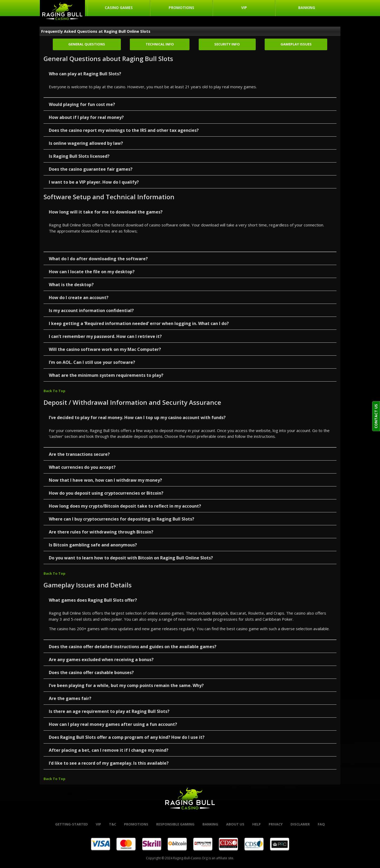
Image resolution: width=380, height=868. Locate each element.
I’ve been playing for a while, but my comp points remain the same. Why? (126, 685)
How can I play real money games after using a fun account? (113, 724)
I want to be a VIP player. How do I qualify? (94, 182)
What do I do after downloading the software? (98, 259)
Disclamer (300, 824)
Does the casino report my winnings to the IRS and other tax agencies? (124, 130)
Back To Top (54, 391)
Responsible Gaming (175, 824)
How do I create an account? (79, 298)
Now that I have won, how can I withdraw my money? (105, 480)
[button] (190, 73)
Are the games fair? (70, 698)
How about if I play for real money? (86, 117)
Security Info (227, 44)
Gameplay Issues (296, 44)
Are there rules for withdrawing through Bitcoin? (101, 532)
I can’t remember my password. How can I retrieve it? (105, 336)
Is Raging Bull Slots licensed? (79, 156)
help (256, 824)
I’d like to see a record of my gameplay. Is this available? (109, 763)
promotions (136, 824)
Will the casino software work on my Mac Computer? (105, 349)
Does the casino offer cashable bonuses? (91, 672)
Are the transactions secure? (79, 454)
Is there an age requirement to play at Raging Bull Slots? (109, 711)
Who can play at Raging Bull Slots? (85, 74)
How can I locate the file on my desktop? (92, 272)
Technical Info (160, 44)
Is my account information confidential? (91, 310)
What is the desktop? (71, 285)
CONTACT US (376, 416)
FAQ (321, 824)
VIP (98, 824)
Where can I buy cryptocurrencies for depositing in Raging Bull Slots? (122, 519)
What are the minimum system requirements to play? (106, 375)
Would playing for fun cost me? (82, 104)
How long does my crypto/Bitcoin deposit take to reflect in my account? (125, 506)
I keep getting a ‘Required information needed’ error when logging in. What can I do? (139, 323)
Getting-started (72, 824)
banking (210, 824)
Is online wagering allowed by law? (86, 143)
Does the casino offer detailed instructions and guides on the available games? (133, 647)
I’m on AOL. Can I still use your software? (92, 362)
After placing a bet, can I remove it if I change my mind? (109, 750)
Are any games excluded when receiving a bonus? (101, 660)
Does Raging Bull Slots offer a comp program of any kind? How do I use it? (127, 737)
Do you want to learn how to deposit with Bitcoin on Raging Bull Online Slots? (131, 558)
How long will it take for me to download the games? (106, 212)
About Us (235, 824)
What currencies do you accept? (82, 467)
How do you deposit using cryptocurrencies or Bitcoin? (106, 493)
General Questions (87, 44)
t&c (113, 824)
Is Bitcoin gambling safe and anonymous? (93, 545)
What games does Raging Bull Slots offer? (93, 600)
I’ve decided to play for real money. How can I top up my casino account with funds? (137, 417)
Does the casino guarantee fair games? (91, 169)
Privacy (276, 824)
